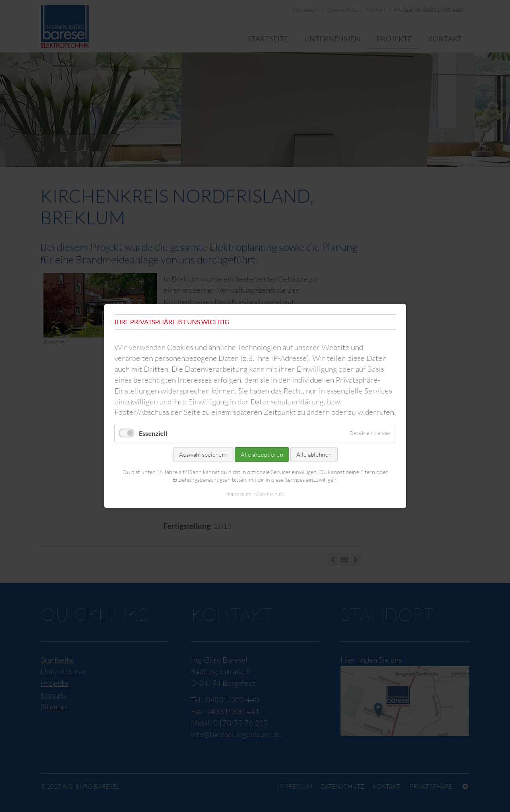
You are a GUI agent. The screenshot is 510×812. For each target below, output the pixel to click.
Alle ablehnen (314, 454)
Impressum (238, 493)
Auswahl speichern (203, 454)
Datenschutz (270, 493)
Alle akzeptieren (261, 454)
